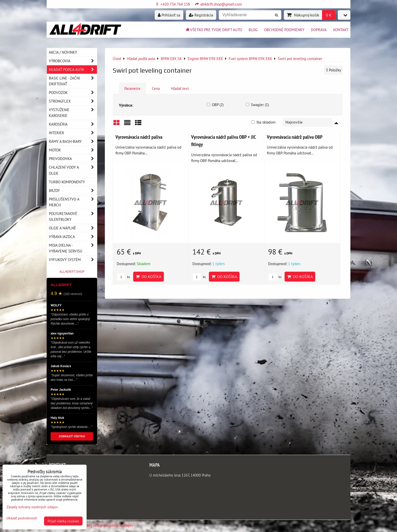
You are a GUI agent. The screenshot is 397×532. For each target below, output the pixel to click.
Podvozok (73, 93)
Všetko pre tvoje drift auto (214, 30)
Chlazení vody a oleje (73, 170)
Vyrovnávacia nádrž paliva (139, 137)
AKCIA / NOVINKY (63, 52)
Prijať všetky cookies (63, 521)
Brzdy (73, 191)
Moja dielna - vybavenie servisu (73, 248)
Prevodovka (73, 159)
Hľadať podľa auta (73, 70)
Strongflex (73, 101)
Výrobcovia (73, 61)
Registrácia (201, 15)
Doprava (319, 30)
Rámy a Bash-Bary (73, 141)
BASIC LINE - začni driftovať (73, 81)
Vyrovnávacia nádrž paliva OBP (295, 137)
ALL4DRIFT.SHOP (72, 272)
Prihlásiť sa (169, 15)
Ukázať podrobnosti (22, 518)
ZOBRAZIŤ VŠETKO (72, 436)
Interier (73, 133)
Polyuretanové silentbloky (73, 216)
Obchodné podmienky (284, 30)
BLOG (253, 30)
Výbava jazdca (73, 237)
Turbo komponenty (67, 182)
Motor (73, 150)
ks (123, 277)
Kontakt (341, 30)
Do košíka (148, 277)
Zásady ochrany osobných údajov (107, 525)
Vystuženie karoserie (73, 113)
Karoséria (73, 124)
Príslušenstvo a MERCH (73, 202)
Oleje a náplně (73, 228)
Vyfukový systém (73, 260)
